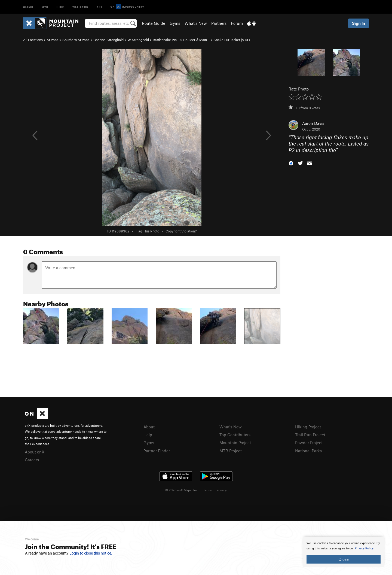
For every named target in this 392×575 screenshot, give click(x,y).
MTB (45, 7)
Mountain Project (235, 443)
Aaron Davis (313, 123)
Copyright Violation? (181, 231)
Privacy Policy (364, 548)
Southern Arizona (76, 40)
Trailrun (80, 7)
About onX (35, 452)
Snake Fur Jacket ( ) (232, 40)
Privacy (222, 490)
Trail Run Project (310, 435)
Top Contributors (235, 435)
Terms (207, 490)
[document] (344, 552)
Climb (28, 7)
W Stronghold (138, 40)
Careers (32, 460)
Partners (219, 23)
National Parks (308, 451)
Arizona (53, 40)
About (149, 427)
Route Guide (154, 23)
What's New (196, 23)
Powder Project (309, 443)
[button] (291, 163)
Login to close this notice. (91, 553)
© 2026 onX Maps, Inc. (182, 490)
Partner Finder (157, 451)
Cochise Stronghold (108, 40)
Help (148, 435)
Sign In (359, 23)
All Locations (33, 40)
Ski (99, 7)
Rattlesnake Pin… (166, 40)
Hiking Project (308, 427)
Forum (237, 23)
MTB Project (231, 451)
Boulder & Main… (196, 40)
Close (344, 559)
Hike (60, 7)
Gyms (175, 23)
